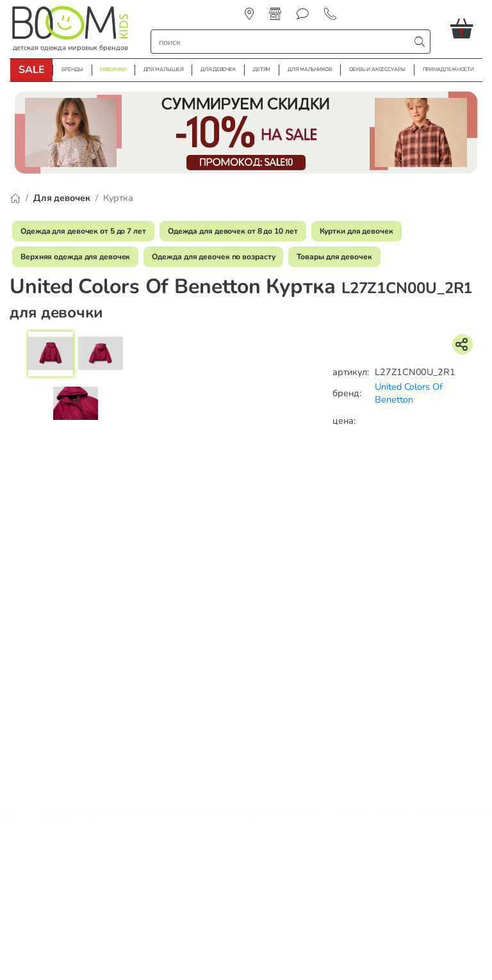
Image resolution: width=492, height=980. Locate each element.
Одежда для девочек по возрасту (213, 257)
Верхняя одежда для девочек (75, 257)
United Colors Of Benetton (408, 393)
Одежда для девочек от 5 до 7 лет (83, 231)
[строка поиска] (283, 42)
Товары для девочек (334, 257)
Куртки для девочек (357, 231)
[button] (466, 28)
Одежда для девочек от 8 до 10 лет (233, 231)
